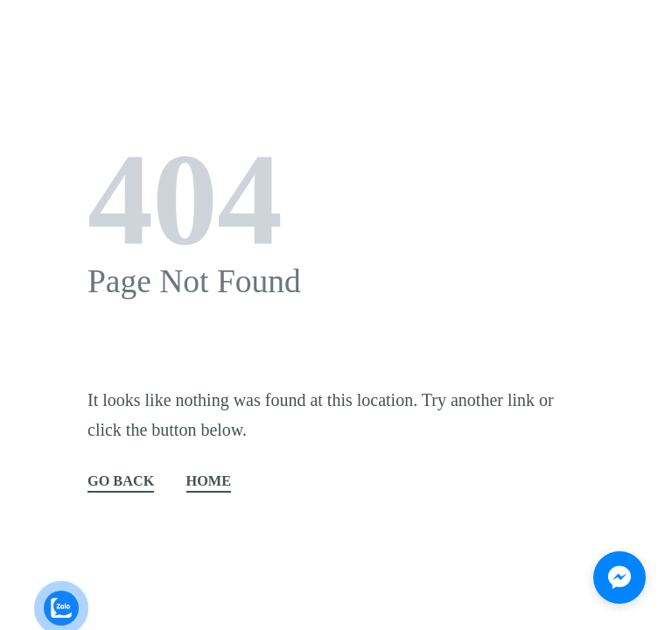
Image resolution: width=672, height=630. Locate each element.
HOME (209, 482)
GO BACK (121, 482)
